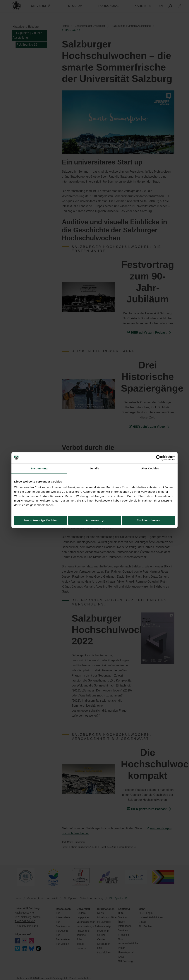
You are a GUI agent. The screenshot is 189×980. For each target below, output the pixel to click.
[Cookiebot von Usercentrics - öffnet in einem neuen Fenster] (159, 458)
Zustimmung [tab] (39, 468)
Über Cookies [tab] (150, 468)
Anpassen (95, 520)
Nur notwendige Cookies (41, 520)
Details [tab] (94, 468)
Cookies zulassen (149, 520)
